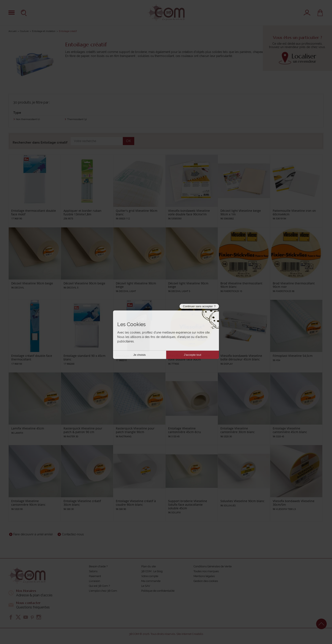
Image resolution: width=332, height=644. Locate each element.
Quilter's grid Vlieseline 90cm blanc (137, 212)
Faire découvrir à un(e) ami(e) (33, 534)
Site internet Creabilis (190, 634)
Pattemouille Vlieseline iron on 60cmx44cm (294, 212)
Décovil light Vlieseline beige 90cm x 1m (241, 212)
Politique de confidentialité (158, 591)
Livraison (95, 581)
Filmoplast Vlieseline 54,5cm (293, 356)
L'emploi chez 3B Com (103, 591)
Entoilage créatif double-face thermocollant (32, 357)
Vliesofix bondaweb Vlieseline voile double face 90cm (189, 357)
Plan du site (149, 566)
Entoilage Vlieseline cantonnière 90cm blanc (28, 503)
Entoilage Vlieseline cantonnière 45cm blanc (290, 430)
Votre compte (150, 576)
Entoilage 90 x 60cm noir (133, 356)
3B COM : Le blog (152, 571)
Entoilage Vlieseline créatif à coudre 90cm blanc (136, 503)
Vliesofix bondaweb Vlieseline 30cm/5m (294, 503)
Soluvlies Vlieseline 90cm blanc (242, 501)
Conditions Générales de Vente (213, 566)
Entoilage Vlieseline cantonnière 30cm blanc (238, 430)
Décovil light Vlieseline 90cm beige (136, 285)
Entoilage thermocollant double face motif (34, 212)
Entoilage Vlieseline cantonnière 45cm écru (185, 430)
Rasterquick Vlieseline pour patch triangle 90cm (135, 430)
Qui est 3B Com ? (99, 586)
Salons (93, 571)
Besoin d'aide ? (98, 566)
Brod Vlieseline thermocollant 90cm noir (294, 285)
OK (129, 141)
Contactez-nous (73, 534)
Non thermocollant (28, 119)
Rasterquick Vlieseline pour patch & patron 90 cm (83, 430)
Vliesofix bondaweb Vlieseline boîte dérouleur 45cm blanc (241, 357)
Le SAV (146, 586)
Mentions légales (204, 576)
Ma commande (151, 581)
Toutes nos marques (206, 571)
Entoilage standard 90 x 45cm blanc (84, 357)
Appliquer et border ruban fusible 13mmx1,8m (82, 212)
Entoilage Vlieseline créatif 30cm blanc (82, 503)
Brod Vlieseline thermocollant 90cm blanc (241, 285)
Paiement (95, 576)
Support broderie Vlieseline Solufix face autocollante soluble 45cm (188, 505)
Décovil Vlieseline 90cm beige (32, 283)
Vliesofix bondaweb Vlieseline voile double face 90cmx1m (189, 212)
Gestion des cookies (206, 581)
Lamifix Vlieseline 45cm (28, 428)
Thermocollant (77, 119)
